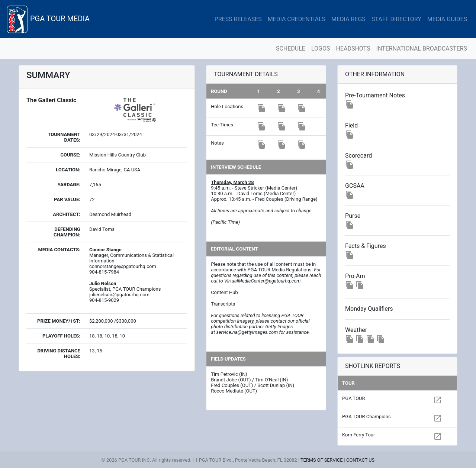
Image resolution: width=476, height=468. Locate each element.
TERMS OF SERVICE (322, 460)
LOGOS (321, 49)
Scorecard (358, 156)
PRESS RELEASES (238, 19)
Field (351, 125)
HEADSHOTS (353, 49)
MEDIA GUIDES (447, 19)
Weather (356, 330)
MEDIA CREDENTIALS (297, 19)
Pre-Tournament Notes (375, 95)
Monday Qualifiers (369, 309)
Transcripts (223, 304)
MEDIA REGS (348, 19)
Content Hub (224, 292)
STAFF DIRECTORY (396, 19)
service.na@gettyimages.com (247, 332)
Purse (353, 216)
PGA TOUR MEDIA (48, 19)
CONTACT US (360, 460)
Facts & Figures (366, 246)
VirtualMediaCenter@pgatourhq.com (262, 281)
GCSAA (355, 186)
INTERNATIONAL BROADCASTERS (422, 49)
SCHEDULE (291, 49)
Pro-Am (355, 276)
